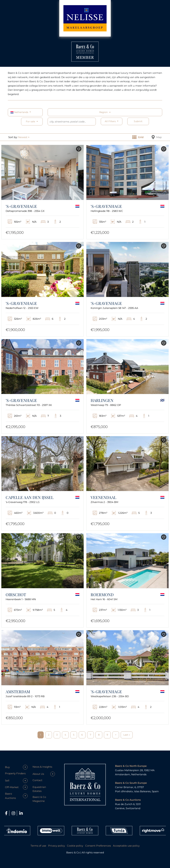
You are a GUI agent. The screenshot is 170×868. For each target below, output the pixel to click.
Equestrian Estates (39, 789)
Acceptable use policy (126, 846)
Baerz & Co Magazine (39, 799)
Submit (138, 121)
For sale (30, 121)
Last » (127, 735)
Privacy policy (57, 846)
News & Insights (42, 767)
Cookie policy (75, 846)
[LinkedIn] (21, 813)
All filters (111, 121)
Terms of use (38, 846)
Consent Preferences (98, 846)
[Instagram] (14, 813)
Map (157, 137)
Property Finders (15, 773)
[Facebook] (7, 813)
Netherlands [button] (20, 112)
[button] (24, 137)
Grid (138, 137)
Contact (37, 780)
